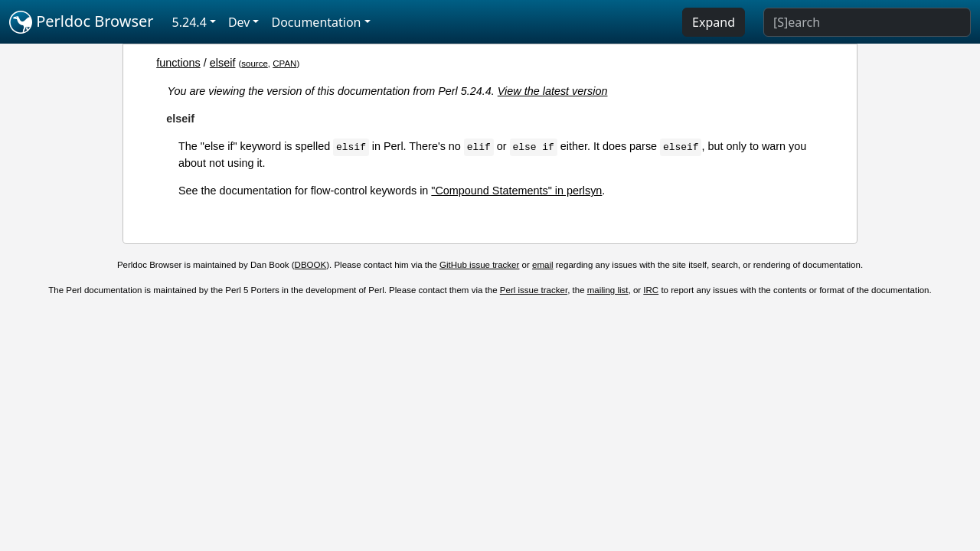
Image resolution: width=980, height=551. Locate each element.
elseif (223, 63)
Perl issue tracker (534, 290)
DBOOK (311, 265)
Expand (714, 22)
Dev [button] (239, 22)
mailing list (608, 290)
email (543, 265)
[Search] (867, 22)
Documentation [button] (316, 22)
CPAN (284, 64)
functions (178, 63)
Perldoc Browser (82, 22)
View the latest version (553, 91)
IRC (651, 290)
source (255, 64)
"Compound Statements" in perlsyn (516, 191)
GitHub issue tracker (479, 265)
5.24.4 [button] (189, 22)
